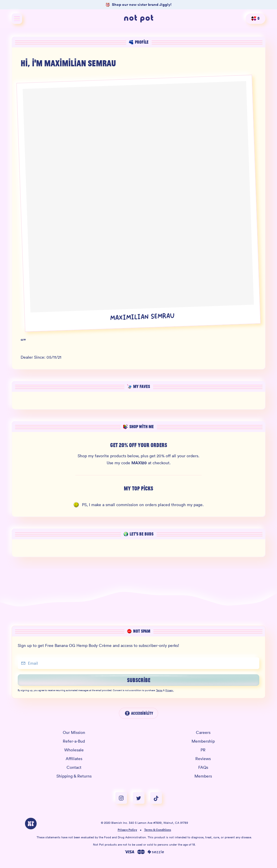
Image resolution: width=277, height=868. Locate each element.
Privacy (169, 691)
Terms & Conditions (158, 830)
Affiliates (74, 759)
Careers (203, 732)
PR (203, 750)
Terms (159, 691)
